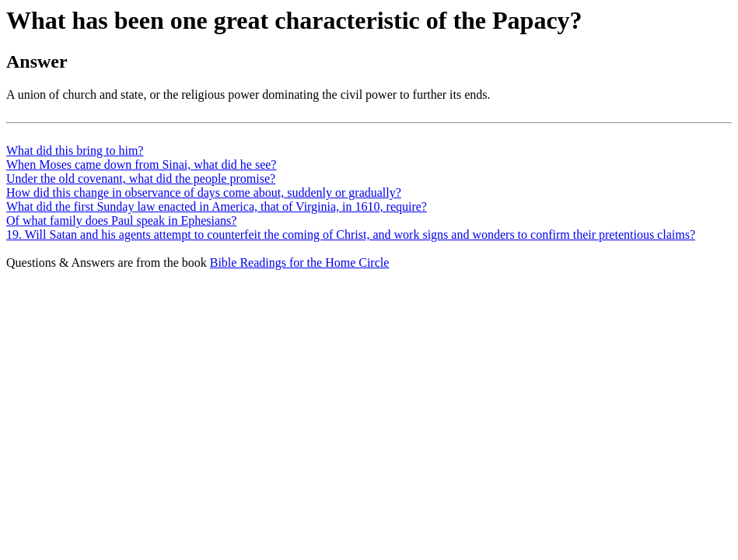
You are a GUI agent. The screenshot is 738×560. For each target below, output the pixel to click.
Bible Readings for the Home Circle (300, 262)
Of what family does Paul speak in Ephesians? (121, 220)
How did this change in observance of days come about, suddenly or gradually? (204, 192)
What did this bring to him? (75, 150)
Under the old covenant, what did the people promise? (141, 178)
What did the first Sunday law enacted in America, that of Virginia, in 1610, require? (217, 206)
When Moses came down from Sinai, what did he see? (141, 164)
